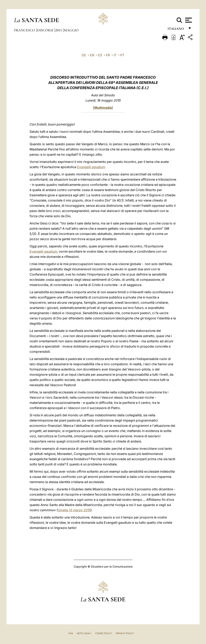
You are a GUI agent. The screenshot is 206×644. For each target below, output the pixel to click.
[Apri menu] (188, 20)
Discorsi (46, 30)
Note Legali (84, 633)
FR (108, 55)
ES (100, 55)
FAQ (71, 633)
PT (122, 55)
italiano (177, 30)
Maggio (71, 30)
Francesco (25, 30)
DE (84, 55)
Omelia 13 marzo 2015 (74, 510)
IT (115, 55)
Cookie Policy (104, 633)
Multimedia (103, 108)
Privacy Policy (125, 633)
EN (92, 55)
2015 (59, 30)
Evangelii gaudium (91, 167)
